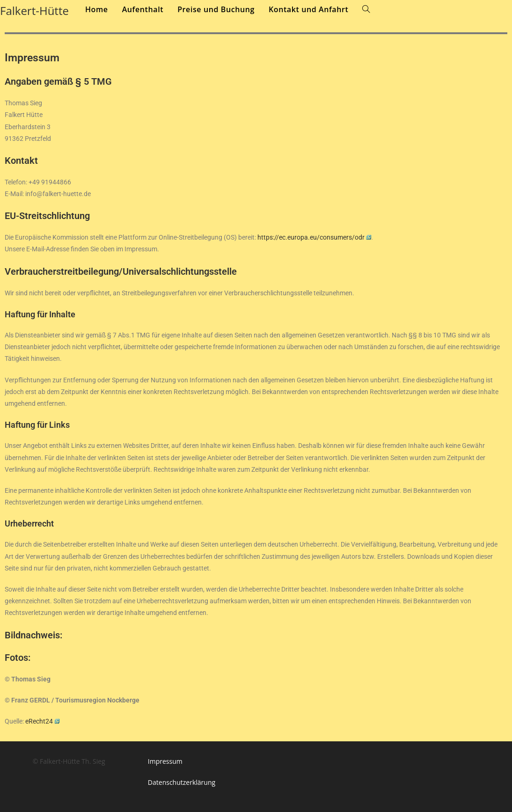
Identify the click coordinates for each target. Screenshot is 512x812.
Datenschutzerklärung (182, 782)
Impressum (165, 761)
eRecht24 (42, 721)
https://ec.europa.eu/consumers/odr (314, 237)
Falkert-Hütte (34, 11)
